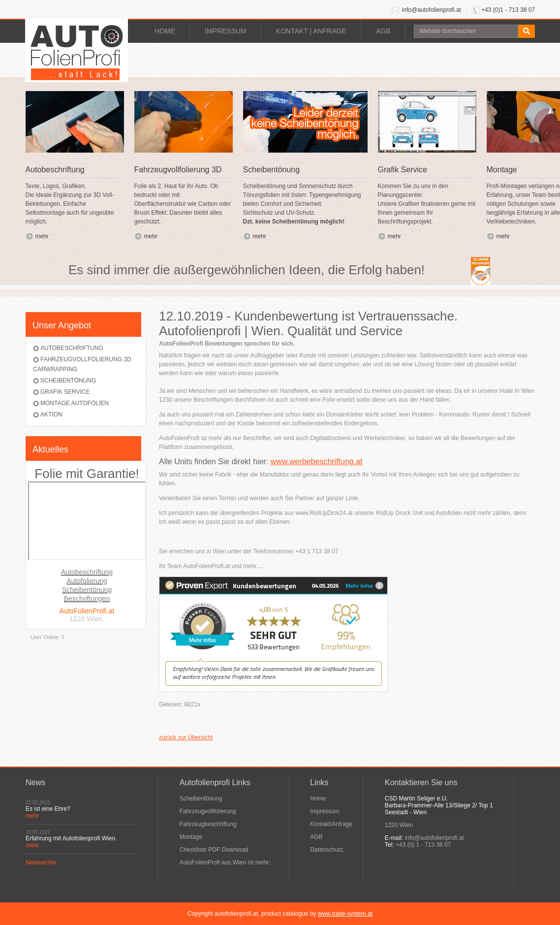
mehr (42, 236)
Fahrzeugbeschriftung (208, 824)
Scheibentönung (68, 381)
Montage (191, 837)
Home (165, 31)
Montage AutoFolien (75, 403)
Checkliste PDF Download (214, 850)
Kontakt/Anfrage (331, 824)
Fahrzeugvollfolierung (208, 811)
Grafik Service (65, 392)
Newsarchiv (41, 862)
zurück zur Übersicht (186, 737)
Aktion (51, 415)
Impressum (226, 31)
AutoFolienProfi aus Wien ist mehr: (225, 862)
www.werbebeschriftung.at (317, 462)
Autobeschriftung (72, 348)
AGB (383, 31)
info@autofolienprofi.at (432, 10)
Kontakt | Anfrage (311, 31)
